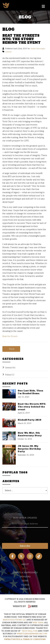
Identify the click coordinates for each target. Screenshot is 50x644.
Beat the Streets (10, 336)
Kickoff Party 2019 (30, 420)
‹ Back (11, 349)
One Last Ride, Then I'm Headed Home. (30, 392)
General (8, 52)
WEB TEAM (38, 623)
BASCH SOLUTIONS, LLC (14, 620)
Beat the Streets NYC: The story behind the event (32, 407)
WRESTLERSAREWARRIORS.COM (32, 634)
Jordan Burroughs (38, 49)
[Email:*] (25, 524)
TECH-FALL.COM (30, 631)
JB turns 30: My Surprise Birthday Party (29, 449)
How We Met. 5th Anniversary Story (30, 434)
